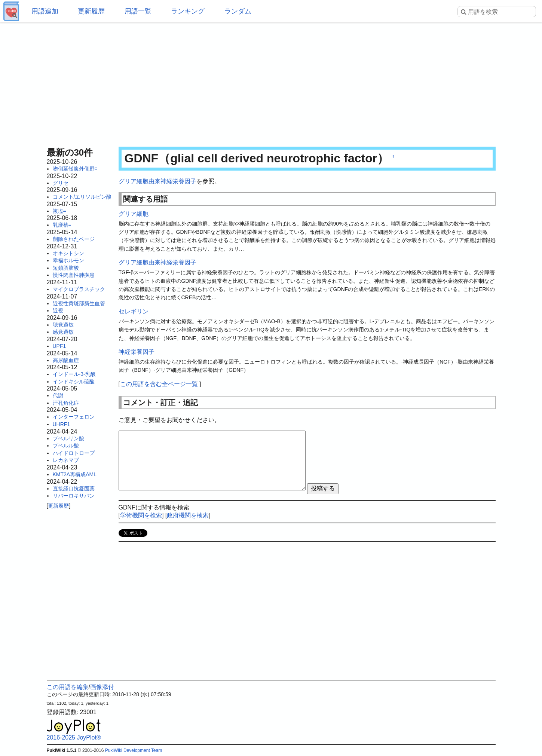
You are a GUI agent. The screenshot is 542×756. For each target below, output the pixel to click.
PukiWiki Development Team (134, 750)
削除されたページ (74, 239)
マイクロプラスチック (79, 289)
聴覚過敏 (63, 325)
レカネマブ (66, 460)
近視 (58, 310)
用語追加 (45, 11)
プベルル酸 (66, 446)
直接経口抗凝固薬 (74, 489)
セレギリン (134, 311)
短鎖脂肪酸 (66, 268)
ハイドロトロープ (74, 453)
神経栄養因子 (137, 352)
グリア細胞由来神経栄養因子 (157, 181)
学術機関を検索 (141, 515)
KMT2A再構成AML (75, 474)
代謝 (58, 395)
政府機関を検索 (188, 515)
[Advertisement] (271, 82)
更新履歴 (91, 11)
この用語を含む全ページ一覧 (159, 384)
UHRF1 (62, 424)
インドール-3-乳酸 (74, 374)
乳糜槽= (62, 225)
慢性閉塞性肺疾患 (74, 275)
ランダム (238, 11)
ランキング (188, 11)
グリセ (61, 183)
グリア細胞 (134, 214)
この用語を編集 (68, 687)
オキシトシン (68, 253)
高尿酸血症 (66, 360)
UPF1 (59, 346)
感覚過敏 (63, 332)
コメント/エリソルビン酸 (82, 197)
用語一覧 (138, 11)
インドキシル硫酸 (74, 382)
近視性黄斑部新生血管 (79, 303)
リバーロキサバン (74, 496)
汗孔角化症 (66, 403)
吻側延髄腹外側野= (75, 169)
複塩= (59, 211)
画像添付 (102, 687)
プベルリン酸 (68, 438)
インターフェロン (74, 417)
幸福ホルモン (68, 260)
